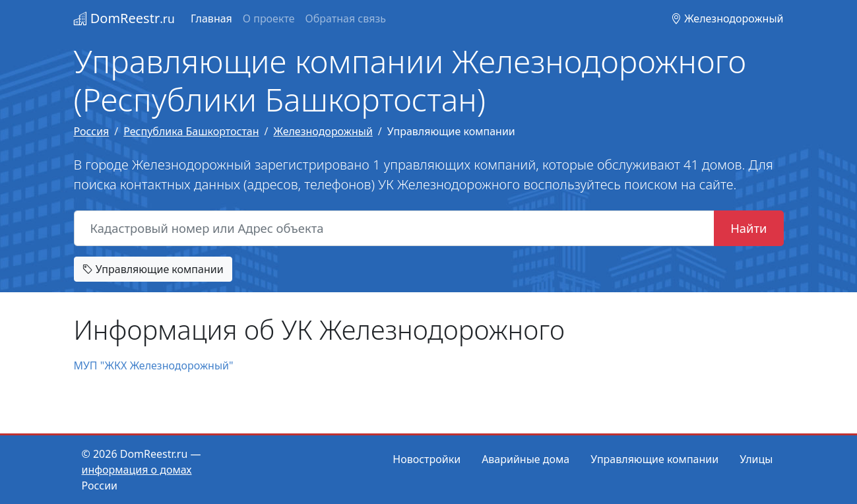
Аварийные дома (525, 459)
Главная (211, 18)
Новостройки (427, 459)
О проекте (269, 18)
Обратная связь (346, 18)
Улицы (756, 459)
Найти (748, 228)
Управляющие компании (153, 269)
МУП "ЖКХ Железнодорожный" (154, 365)
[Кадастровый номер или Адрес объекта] (395, 228)
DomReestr (124, 18)
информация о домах (137, 470)
